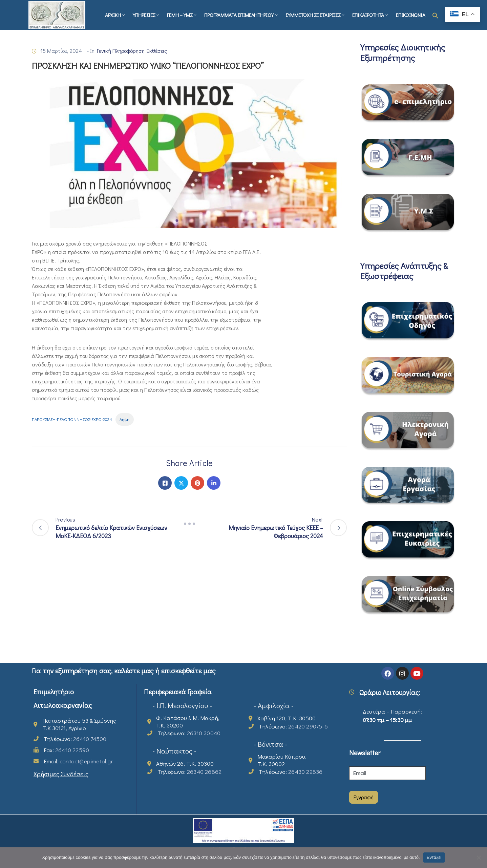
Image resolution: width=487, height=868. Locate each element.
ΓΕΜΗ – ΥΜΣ (182, 15)
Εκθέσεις (157, 51)
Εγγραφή (364, 797)
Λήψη (124, 419)
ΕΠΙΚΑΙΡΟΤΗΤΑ (371, 15)
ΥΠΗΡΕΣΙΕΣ (146, 15)
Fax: (66, 750)
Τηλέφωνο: (75, 739)
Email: (78, 761)
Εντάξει (434, 857)
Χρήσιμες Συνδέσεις (61, 774)
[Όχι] (479, 858)
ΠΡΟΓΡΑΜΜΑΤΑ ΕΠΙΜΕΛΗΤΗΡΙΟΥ (241, 15)
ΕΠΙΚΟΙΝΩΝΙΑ (411, 15)
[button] (436, 15)
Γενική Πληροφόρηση (121, 51)
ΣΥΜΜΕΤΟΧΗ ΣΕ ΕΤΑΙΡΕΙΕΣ (315, 15)
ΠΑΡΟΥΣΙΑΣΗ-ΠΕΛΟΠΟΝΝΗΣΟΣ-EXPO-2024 (72, 419)
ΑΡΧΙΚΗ (115, 15)
